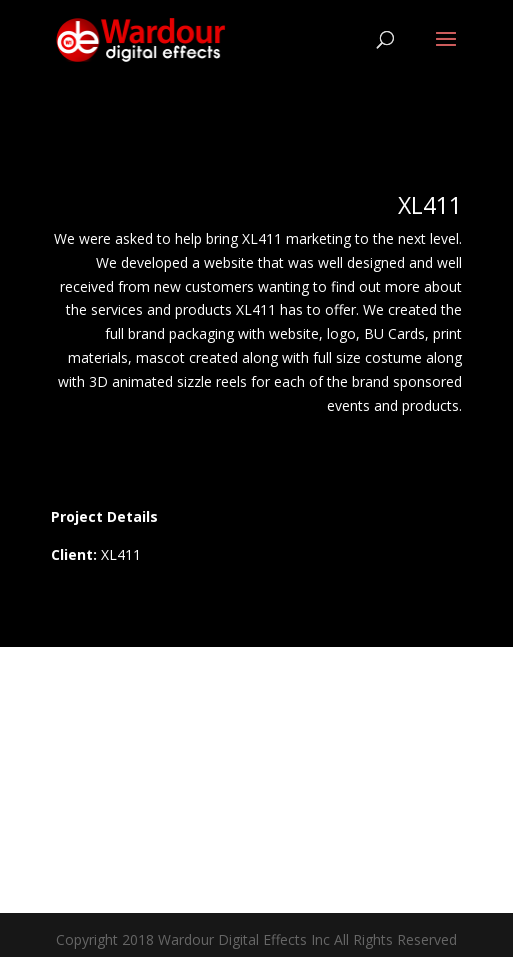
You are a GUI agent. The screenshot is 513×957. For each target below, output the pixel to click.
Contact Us (256, 807)
